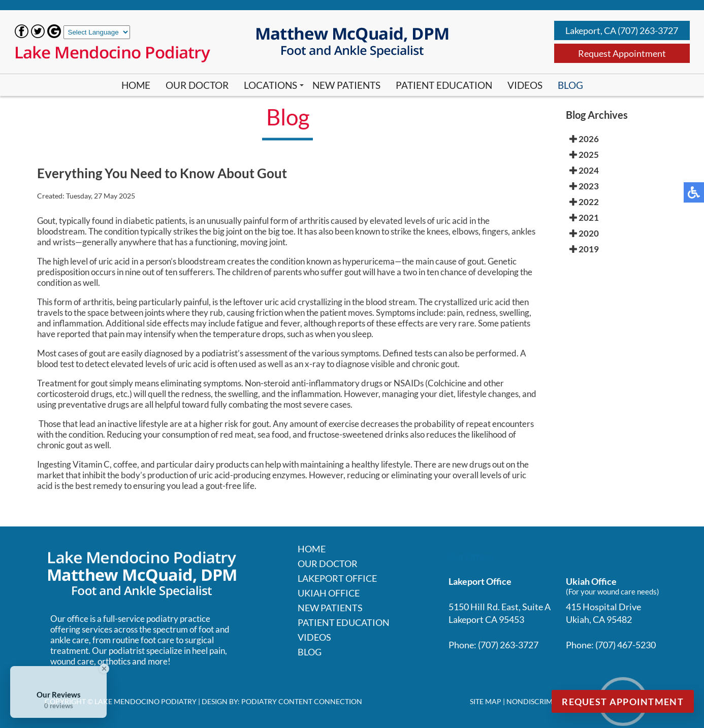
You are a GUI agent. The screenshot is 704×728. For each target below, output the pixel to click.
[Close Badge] (104, 669)
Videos (525, 85)
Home (136, 85)
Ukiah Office (329, 593)
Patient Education (444, 85)
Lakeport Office (337, 578)
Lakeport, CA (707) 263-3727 (622, 30)
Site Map (486, 701)
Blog (570, 85)
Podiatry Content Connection (302, 701)
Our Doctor (197, 85)
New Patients (346, 85)
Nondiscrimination (544, 701)
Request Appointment (622, 53)
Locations (270, 85)
